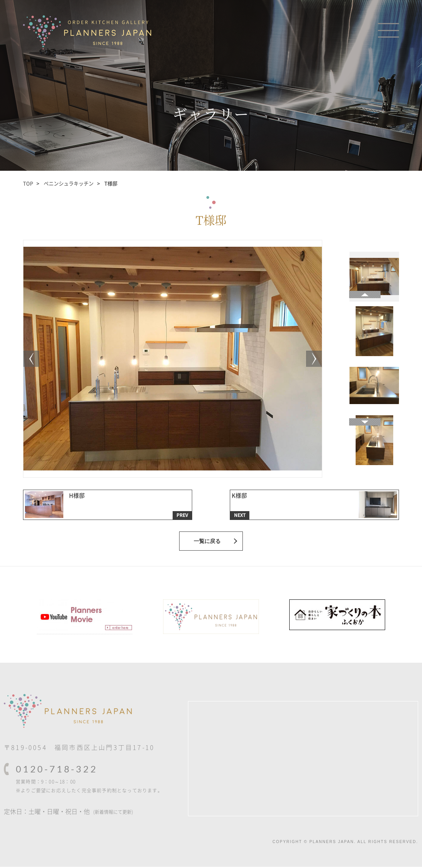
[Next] (33, 359)
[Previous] (312, 359)
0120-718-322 (57, 770)
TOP (28, 183)
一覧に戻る (207, 542)
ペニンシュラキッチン (69, 183)
